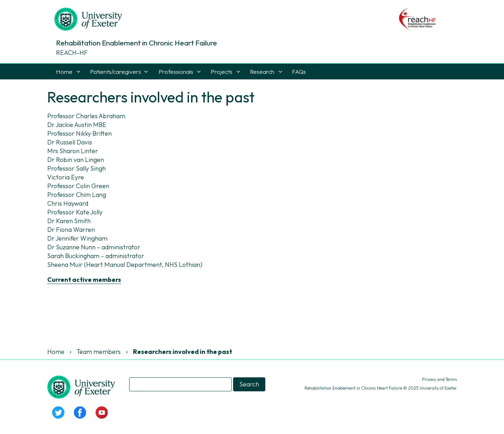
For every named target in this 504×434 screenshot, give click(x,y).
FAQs (299, 72)
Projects (222, 72)
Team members (99, 352)
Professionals (176, 72)
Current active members (84, 280)
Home (64, 72)
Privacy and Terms (439, 379)
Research (262, 72)
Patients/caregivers (115, 72)
